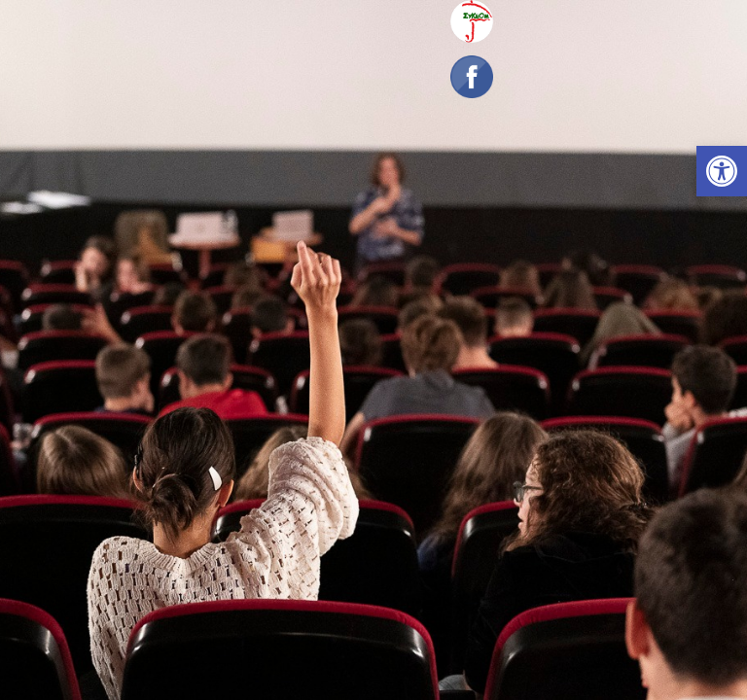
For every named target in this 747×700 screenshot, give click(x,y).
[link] (722, 171)
